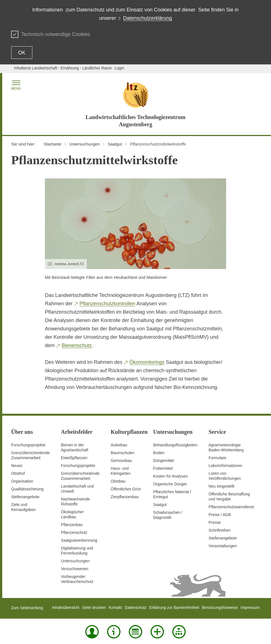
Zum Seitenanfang (27, 608)
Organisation (22, 481)
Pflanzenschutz (74, 532)
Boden (159, 453)
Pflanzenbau (72, 525)
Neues (17, 466)
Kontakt (115, 607)
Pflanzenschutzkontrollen (107, 304)
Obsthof (18, 473)
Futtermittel (163, 468)
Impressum (250, 607)
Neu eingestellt (222, 486)
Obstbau (118, 481)
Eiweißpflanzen (74, 458)
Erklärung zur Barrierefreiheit (174, 607)
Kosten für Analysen (170, 476)
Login (119, 68)
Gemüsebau (121, 461)
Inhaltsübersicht (66, 607)
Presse (215, 522)
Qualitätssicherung (27, 489)
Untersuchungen (75, 561)
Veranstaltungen (223, 546)
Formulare (217, 458)
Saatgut (160, 505)
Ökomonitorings (147, 362)
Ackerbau (119, 445)
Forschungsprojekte (28, 445)
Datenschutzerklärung (147, 18)
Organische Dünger (170, 484)
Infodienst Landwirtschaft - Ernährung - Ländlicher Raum (63, 68)
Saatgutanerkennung (79, 540)
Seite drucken (94, 607)
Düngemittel (164, 461)
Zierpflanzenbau (125, 497)
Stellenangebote (25, 497)
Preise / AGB (220, 515)
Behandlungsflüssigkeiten (175, 445)
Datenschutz (136, 607)
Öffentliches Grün (126, 489)
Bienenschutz (77, 345)
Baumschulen (123, 453)
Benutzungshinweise (220, 607)
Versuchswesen (75, 569)
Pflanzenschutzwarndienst (231, 507)
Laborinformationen (225, 466)
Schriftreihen (220, 530)
